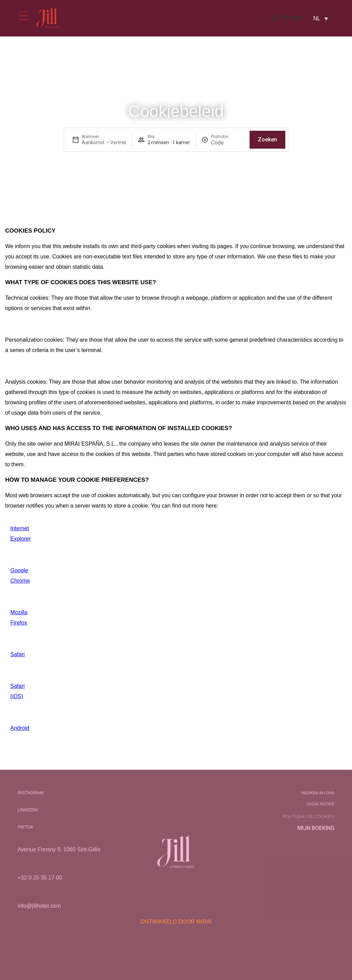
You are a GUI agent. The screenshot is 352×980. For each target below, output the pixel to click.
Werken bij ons (318, 793)
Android (20, 728)
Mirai (204, 922)
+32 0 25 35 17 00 (40, 878)
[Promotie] (228, 143)
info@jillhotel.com (39, 906)
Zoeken (267, 140)
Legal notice (321, 804)
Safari (18, 654)
